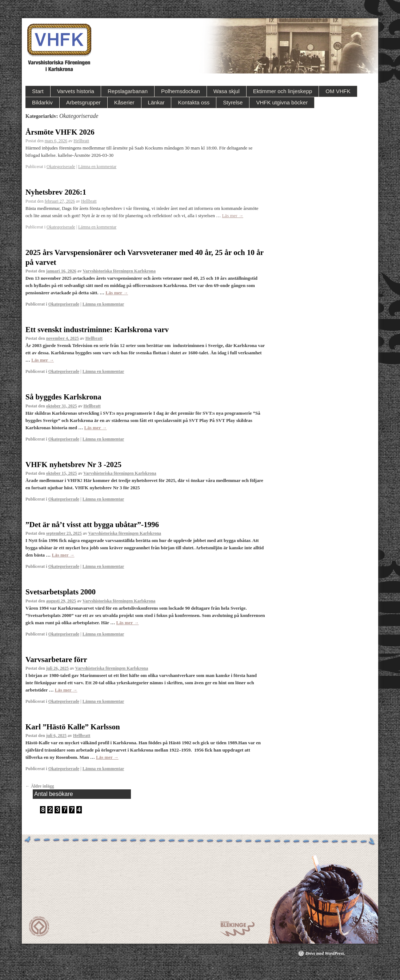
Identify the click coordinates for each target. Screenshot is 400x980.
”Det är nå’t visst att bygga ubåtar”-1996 (92, 525)
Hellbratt (81, 141)
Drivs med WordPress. (325, 953)
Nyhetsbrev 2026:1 (56, 192)
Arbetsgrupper (83, 102)
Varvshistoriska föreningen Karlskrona (119, 271)
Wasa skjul (227, 91)
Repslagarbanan (128, 91)
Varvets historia (76, 91)
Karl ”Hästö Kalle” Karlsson (73, 727)
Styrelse (233, 102)
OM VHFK (338, 91)
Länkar (156, 102)
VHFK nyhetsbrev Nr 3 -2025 (73, 465)
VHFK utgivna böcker (282, 102)
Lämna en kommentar (97, 167)
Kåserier (124, 102)
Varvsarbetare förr (56, 660)
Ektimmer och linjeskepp (283, 91)
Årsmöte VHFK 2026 (60, 132)
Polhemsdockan (181, 91)
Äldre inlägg (40, 786)
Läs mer (232, 216)
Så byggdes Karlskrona (63, 397)
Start (38, 91)
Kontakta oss (194, 102)
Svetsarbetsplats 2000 (61, 592)
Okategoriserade (61, 167)
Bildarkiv (42, 102)
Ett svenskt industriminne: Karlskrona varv (97, 330)
